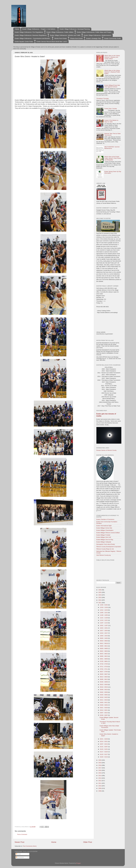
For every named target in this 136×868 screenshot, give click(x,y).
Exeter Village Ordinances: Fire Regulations (29, 32)
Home (17, 29)
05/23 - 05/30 (104, 684)
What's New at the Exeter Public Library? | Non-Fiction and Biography (113, 158)
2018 (100, 765)
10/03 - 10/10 (104, 636)
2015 (100, 773)
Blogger (79, 863)
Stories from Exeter (61, 38)
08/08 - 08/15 (104, 656)
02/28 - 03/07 (104, 715)
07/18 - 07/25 (104, 664)
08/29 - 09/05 (104, 648)
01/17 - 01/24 (104, 752)
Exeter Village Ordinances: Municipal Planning (75, 29)
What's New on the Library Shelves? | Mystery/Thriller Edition (112, 72)
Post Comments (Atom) (30, 846)
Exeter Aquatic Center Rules (24, 42)
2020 (100, 760)
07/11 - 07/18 (104, 667)
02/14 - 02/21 (104, 741)
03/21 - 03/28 (104, 708)
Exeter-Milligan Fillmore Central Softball (108, 533)
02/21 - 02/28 (104, 739)
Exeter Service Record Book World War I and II (52, 42)
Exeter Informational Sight (104, 526)
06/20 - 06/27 (104, 674)
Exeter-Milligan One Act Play (105, 540)
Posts (18, 854)
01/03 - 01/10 (104, 757)
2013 (100, 778)
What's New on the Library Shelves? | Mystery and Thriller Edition (112, 57)
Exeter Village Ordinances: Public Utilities (60, 32)
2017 (100, 768)
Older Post (88, 842)
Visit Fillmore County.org (104, 555)
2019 (100, 763)
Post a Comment (22, 834)
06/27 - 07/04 (104, 672)
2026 (100, 590)
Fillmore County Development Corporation (109, 547)
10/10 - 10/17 (104, 633)
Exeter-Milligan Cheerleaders (105, 530)
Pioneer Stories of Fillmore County (106, 450)
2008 (100, 791)
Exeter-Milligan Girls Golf (104, 537)
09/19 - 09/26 (104, 641)
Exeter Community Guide (113, 38)
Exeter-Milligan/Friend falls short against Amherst (112, 86)
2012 (100, 781)
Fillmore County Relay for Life (105, 549)
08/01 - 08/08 (104, 659)
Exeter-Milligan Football (103, 535)
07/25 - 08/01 (104, 661)
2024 (100, 595)
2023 (100, 597)
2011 (100, 783)
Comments (20, 857)
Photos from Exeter (76, 38)
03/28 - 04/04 (104, 705)
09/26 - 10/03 (104, 638)
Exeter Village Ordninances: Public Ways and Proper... (95, 32)
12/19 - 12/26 (104, 607)
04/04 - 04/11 (104, 702)
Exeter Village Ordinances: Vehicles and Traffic (65, 35)
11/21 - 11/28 (104, 618)
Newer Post (20, 842)
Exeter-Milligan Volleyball (104, 542)
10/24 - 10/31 (104, 628)
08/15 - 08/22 (104, 654)
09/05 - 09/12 (104, 646)
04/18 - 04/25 (104, 697)
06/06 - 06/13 (104, 679)
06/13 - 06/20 (104, 677)
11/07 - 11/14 (104, 623)
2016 (100, 770)
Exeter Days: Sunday (111, 109)
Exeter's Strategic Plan (94, 38)
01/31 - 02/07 (104, 747)
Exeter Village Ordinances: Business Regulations (31, 35)
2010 (100, 786)
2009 (100, 788)
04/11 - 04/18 (104, 700)
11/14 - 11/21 (104, 620)
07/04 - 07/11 (104, 669)
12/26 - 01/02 (104, 605)
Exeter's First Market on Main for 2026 (111, 121)
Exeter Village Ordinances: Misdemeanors (97, 35)
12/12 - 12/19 (104, 610)
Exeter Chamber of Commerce (105, 519)
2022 (100, 600)
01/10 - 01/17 (104, 754)
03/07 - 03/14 (104, 713)
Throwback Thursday (103, 99)
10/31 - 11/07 (104, 625)
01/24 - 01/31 (104, 749)
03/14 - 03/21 (104, 710)
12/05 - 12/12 (104, 613)
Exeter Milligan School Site (104, 528)
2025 (100, 592)
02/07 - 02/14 (104, 744)
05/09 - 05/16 (104, 690)
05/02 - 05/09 (104, 692)
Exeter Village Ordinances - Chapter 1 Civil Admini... (39, 29)
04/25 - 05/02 (104, 695)
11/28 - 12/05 (104, 615)
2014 (100, 776)
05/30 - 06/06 (104, 682)
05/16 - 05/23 (104, 687)
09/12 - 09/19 (104, 643)
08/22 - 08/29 (104, 651)
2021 (100, 603)
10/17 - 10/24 (104, 631)
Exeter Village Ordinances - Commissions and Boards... (33, 38)
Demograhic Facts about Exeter (106, 544)
